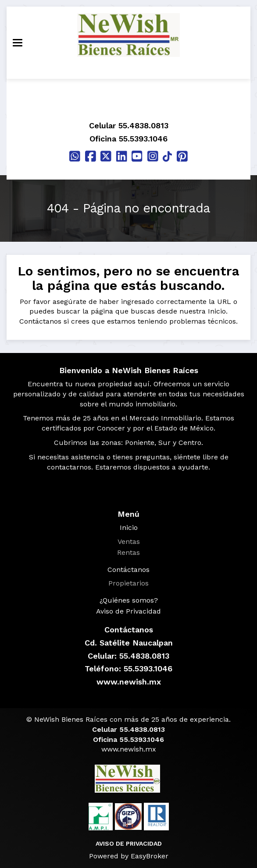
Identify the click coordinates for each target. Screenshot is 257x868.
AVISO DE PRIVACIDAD (129, 843)
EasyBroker (150, 856)
